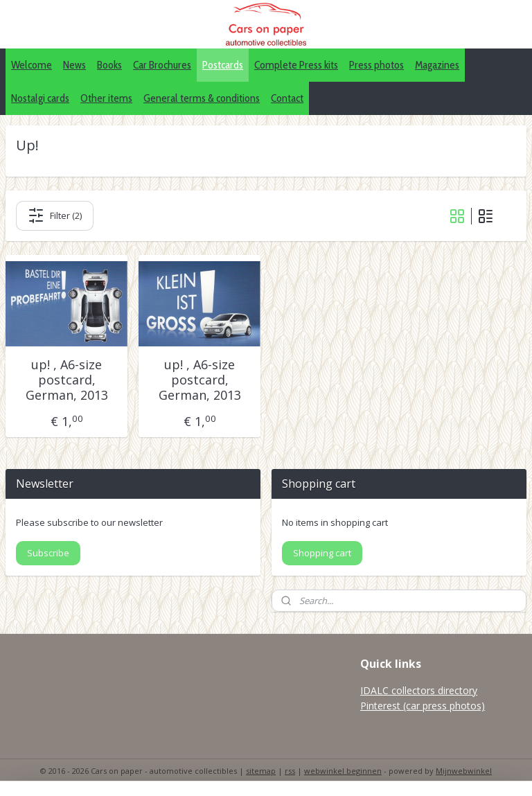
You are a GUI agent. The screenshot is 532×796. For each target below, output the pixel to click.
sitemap (261, 771)
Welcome (32, 65)
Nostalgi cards (40, 98)
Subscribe (48, 553)
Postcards (223, 65)
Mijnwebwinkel (464, 771)
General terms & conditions (202, 98)
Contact (287, 98)
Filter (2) (55, 215)
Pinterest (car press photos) (423, 706)
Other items (106, 98)
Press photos (376, 65)
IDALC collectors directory (419, 690)
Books (109, 65)
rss (290, 771)
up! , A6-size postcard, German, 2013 (67, 380)
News (74, 65)
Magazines (437, 65)
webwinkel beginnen (343, 771)
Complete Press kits (296, 65)
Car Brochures (162, 65)
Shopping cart (322, 553)
